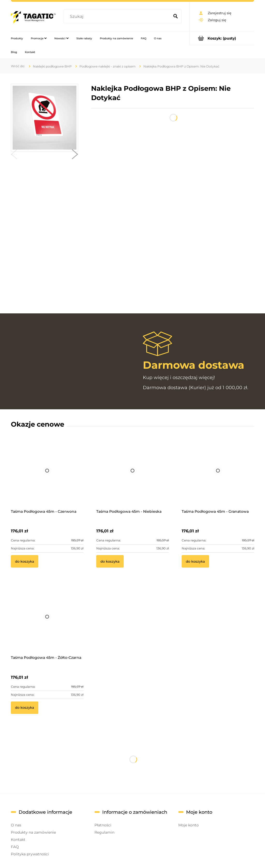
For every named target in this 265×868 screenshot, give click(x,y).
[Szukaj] (175, 17)
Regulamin (104, 832)
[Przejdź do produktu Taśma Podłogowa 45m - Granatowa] (218, 478)
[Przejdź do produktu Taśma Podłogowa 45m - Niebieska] (132, 478)
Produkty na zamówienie (33, 832)
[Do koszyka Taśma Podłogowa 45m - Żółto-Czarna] (25, 708)
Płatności (103, 825)
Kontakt (18, 840)
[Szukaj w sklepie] (118, 17)
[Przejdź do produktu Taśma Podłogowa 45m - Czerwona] (47, 478)
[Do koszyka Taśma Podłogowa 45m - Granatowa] (195, 561)
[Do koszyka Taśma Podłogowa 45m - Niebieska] (110, 561)
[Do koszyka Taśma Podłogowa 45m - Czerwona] (25, 561)
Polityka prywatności (30, 854)
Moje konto (189, 825)
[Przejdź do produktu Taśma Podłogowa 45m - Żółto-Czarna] (47, 624)
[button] (14, 155)
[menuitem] (17, 38)
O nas (16, 825)
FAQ (15, 847)
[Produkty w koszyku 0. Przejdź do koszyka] (222, 38)
